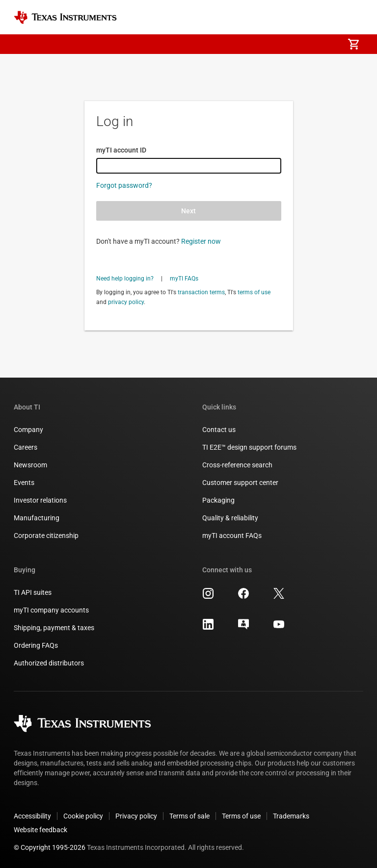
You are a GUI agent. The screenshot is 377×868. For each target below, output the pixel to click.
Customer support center (240, 483)
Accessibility (32, 816)
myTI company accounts (51, 610)
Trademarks (291, 816)
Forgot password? (124, 185)
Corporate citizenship (46, 536)
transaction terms (201, 292)
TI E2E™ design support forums (249, 447)
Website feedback (40, 830)
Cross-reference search (237, 465)
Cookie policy (83, 816)
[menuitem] (326, 44)
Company (28, 430)
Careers (26, 447)
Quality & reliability (230, 518)
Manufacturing (37, 518)
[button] (24, 44)
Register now (201, 241)
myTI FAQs (184, 279)
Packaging (218, 500)
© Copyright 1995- (50, 847)
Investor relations (40, 500)
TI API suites (33, 592)
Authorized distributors (49, 663)
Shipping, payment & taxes (54, 628)
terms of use (254, 292)
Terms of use (241, 816)
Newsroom (30, 465)
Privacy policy (136, 816)
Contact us (219, 430)
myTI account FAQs (232, 536)
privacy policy (126, 302)
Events (24, 483)
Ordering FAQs (36, 645)
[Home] (65, 17)
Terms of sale (189, 816)
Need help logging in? (125, 279)
